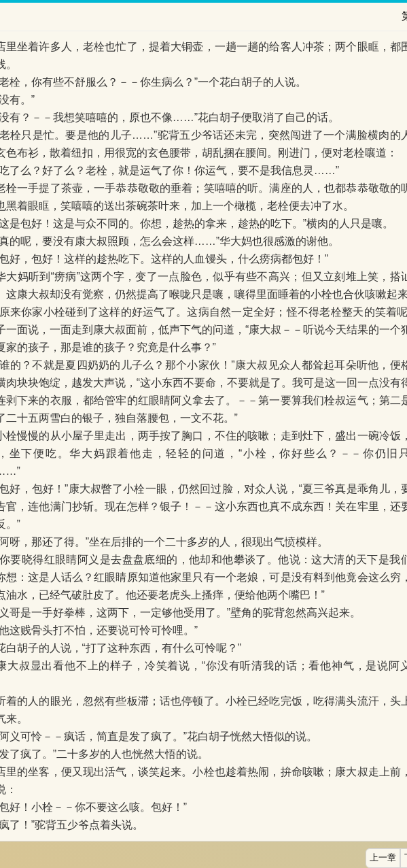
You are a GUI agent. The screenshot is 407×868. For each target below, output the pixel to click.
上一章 (383, 858)
